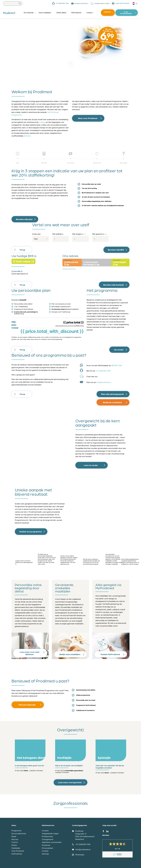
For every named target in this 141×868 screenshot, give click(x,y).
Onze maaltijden (45, 13)
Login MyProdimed (122, 3)
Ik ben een (36, 234)
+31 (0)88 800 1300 (62, 3)
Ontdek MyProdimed (110, 654)
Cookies (45, 851)
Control (15, 842)
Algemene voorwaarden (52, 842)
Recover (15, 839)
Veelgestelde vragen (102, 3)
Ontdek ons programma (31, 532)
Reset (14, 836)
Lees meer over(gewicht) (70, 782)
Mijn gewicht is (99, 234)
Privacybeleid (47, 848)
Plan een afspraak (27, 705)
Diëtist (14, 845)
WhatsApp (80, 855)
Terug (22, 250)
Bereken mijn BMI (116, 250)
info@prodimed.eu (81, 3)
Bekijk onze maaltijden (70, 654)
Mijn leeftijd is (58, 234)
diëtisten (27, 136)
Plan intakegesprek (126, 13)
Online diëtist (61, 13)
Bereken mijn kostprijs (114, 285)
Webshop (107, 12)
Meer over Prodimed (88, 118)
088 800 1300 (117, 365)
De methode (29, 13)
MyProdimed (76, 13)
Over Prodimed (18, 851)
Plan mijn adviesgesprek (112, 394)
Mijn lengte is (79, 234)
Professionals (47, 836)
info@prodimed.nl (104, 382)
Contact (89, 13)
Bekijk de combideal (112, 402)
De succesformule (19, 833)
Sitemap (45, 854)
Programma (16, 830)
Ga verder (119, 350)
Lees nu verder (91, 465)
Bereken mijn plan (24, 219)
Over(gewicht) (48, 839)
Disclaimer (46, 845)
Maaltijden (16, 848)
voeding (42, 122)
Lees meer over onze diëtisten (30, 653)
